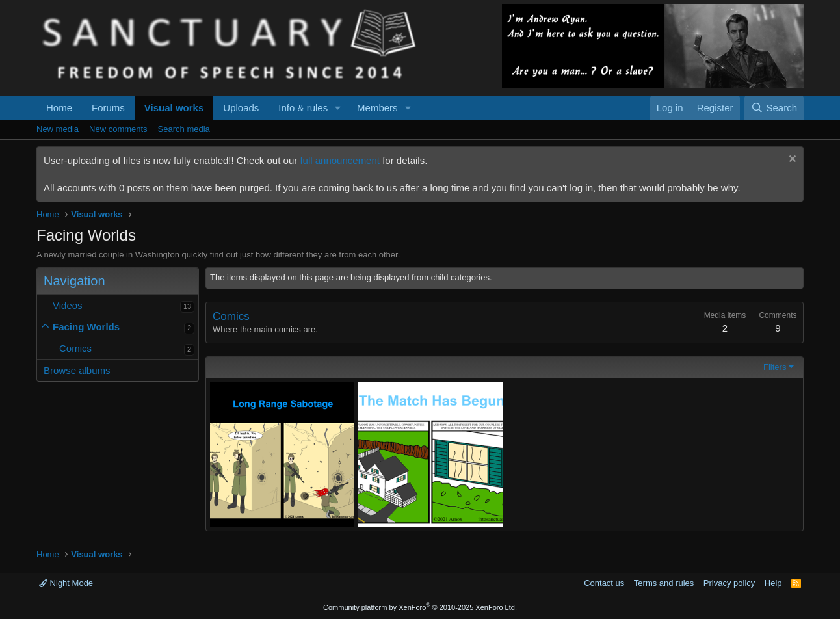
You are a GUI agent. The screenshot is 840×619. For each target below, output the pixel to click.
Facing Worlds (86, 327)
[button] (338, 108)
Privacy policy (729, 583)
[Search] (774, 108)
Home (59, 108)
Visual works (174, 108)
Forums (108, 108)
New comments (118, 129)
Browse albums (77, 370)
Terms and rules (664, 583)
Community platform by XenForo (420, 607)
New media (58, 129)
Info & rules (303, 108)
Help (773, 583)
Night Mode (66, 583)
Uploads (241, 108)
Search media (184, 129)
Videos (68, 305)
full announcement (340, 160)
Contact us (604, 583)
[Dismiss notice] (791, 160)
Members (377, 108)
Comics (75, 348)
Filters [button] (775, 367)
